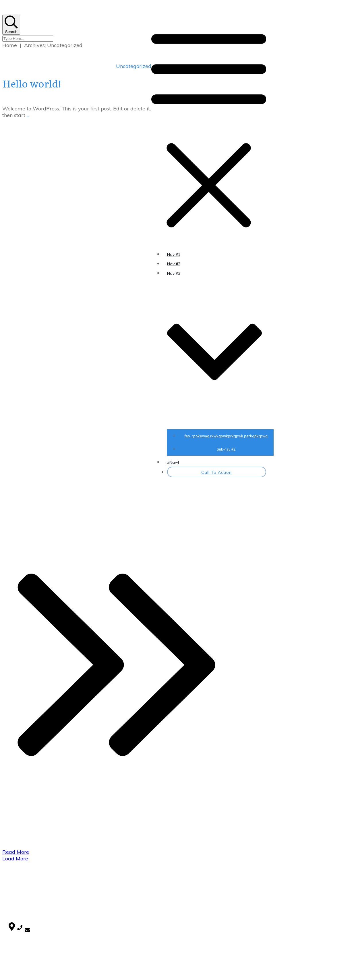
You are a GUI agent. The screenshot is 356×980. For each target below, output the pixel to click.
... (28, 115)
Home (14, 885)
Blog (13, 892)
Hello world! (32, 83)
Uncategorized (134, 66)
